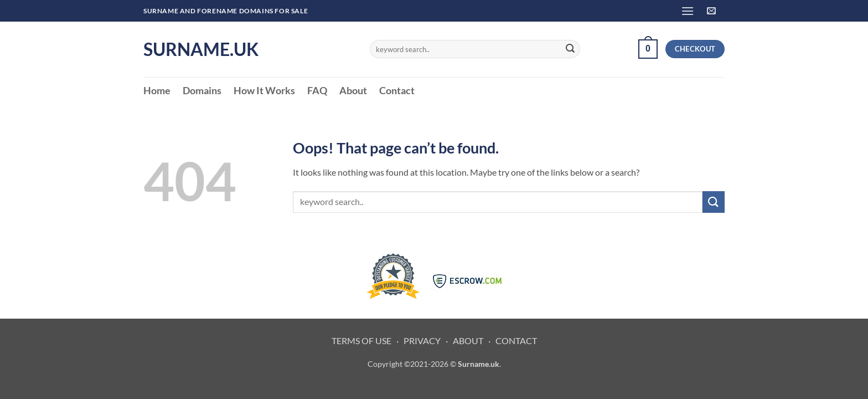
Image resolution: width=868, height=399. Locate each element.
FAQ (317, 91)
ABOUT (468, 341)
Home (157, 91)
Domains (202, 91)
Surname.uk (201, 49)
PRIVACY (422, 341)
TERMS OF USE (361, 341)
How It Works (264, 91)
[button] (688, 11)
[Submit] (570, 49)
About (353, 91)
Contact (397, 91)
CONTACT (516, 341)
